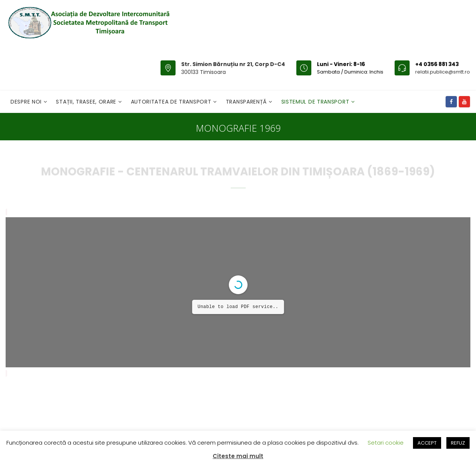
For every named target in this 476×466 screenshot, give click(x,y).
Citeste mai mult (238, 456)
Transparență (247, 102)
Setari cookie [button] (386, 443)
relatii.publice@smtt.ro (443, 72)
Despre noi (27, 102)
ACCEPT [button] (427, 443)
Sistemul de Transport (316, 102)
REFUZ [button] (458, 443)
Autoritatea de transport (172, 102)
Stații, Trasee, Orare (87, 102)
